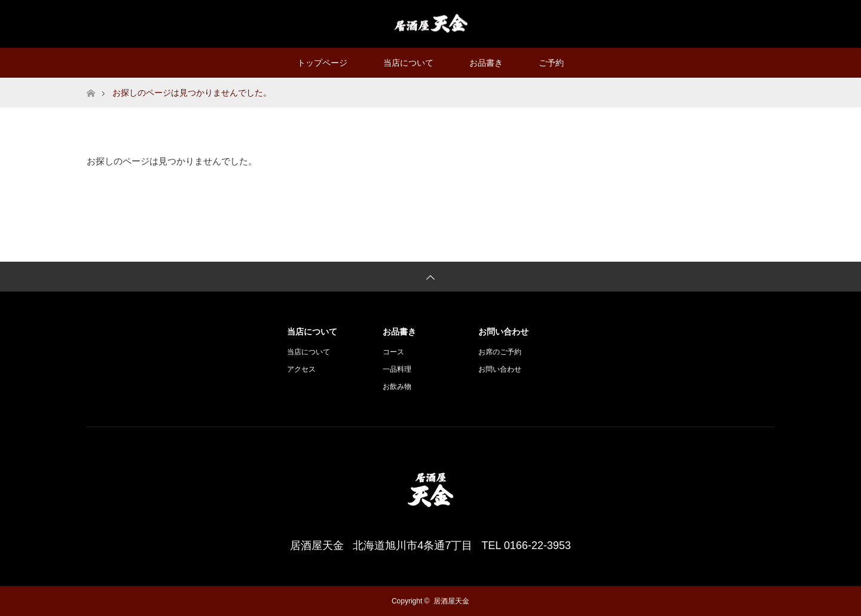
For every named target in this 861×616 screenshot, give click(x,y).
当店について (408, 63)
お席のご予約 (500, 352)
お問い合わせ (500, 369)
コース (393, 352)
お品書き (486, 63)
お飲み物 (397, 387)
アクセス (301, 369)
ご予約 (551, 63)
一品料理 (397, 369)
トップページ (322, 63)
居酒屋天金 (451, 601)
